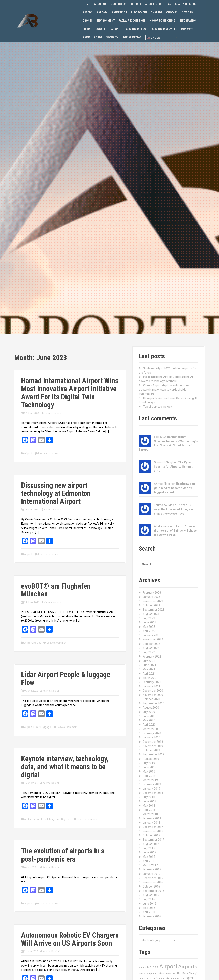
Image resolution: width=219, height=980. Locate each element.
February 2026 (152, 593)
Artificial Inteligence (183, 4)
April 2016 (149, 912)
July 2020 (149, 712)
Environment (106, 21)
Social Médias (132, 37)
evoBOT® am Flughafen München (56, 590)
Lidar (86, 29)
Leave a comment (48, 453)
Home (86, 4)
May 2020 (149, 720)
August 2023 (151, 614)
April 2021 (149, 674)
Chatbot (157, 12)
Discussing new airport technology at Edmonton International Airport (56, 493)
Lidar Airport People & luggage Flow (66, 679)
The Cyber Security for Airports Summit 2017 (173, 467)
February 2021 (152, 682)
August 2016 (151, 895)
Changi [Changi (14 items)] (193, 973)
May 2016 (149, 908)
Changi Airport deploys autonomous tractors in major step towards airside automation (164, 390)
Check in (172, 12)
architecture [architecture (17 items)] (161, 973)
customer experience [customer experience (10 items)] (151, 978)
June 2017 (149, 852)
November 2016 (153, 882)
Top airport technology (158, 407)
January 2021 (151, 686)
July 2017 (149, 848)
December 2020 (153, 691)
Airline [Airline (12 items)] (142, 968)
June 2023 (149, 622)
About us (100, 4)
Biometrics (119, 12)
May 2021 (149, 669)
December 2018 (153, 793)
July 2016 (149, 899)
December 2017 (153, 827)
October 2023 (151, 605)
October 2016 (151, 887)
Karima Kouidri (53, 413)
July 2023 (149, 618)
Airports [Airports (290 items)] (188, 967)
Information (188, 21)
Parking (115, 29)
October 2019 (151, 750)
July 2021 (149, 661)
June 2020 (149, 716)
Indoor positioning (162, 21)
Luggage (100, 29)
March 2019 (150, 780)
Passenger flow (135, 29)
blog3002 (160, 437)
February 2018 (152, 818)
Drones (88, 21)
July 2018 (149, 797)
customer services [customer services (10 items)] (173, 978)
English (155, 38)
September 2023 (153, 610)
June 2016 (149, 904)
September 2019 (153, 754)
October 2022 (151, 644)
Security (112, 37)
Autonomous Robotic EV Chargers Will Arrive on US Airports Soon (70, 939)
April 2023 (149, 631)
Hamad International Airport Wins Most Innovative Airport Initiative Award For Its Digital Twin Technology (70, 393)
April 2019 (149, 776)
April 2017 (149, 861)
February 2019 (152, 784)
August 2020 (151, 708)
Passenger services (164, 29)
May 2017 (149, 857)
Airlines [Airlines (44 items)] (153, 967)
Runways (187, 29)
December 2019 (153, 742)
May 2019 (149, 772)
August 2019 (151, 759)
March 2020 (150, 729)
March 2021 (150, 678)
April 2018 (149, 810)
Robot (98, 37)
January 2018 (151, 823)
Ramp (86, 37)
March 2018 (150, 814)
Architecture (155, 4)
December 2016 (153, 878)
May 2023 (149, 627)
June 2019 (149, 767)
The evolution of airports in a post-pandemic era (63, 855)
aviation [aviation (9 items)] (173, 974)
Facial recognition (132, 21)
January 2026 (151, 597)
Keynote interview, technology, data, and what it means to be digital (65, 767)
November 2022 (153, 639)
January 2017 (151, 874)
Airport (136, 4)
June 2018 (149, 801)
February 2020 (152, 733)
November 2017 (153, 831)
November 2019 (153, 746)
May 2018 (149, 806)
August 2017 (151, 844)
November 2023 (153, 601)
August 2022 (151, 648)
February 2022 (152, 657)
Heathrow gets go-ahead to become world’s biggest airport (175, 488)
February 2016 (152, 916)
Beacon (88, 12)
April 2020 (149, 725)
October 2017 (151, 835)
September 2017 (153, 840)
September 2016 (153, 891)
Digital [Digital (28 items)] (189, 978)
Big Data (102, 12)
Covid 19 (187, 12)
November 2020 (153, 695)
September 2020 (153, 703)
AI (25, 819)
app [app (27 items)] (151, 973)
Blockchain (139, 12)
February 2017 (152, 869)
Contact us (119, 4)
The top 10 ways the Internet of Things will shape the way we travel (175, 509)
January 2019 (151, 789)
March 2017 (150, 865)
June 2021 (149, 665)
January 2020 (151, 737)
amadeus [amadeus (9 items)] (143, 974)
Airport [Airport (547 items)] (168, 966)
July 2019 (149, 763)
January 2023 (151, 635)
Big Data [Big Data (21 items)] (183, 973)
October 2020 (151, 699)
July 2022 (149, 652)
